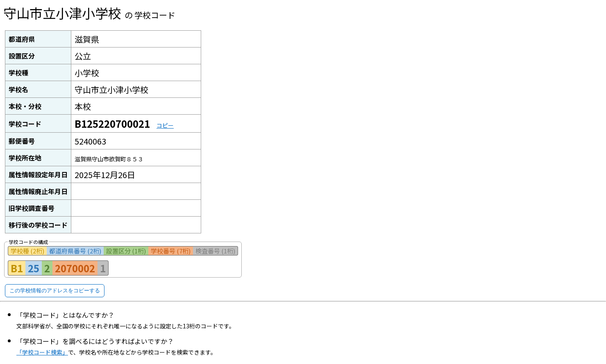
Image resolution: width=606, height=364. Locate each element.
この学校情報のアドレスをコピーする (55, 291)
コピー (165, 125)
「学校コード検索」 (42, 352)
